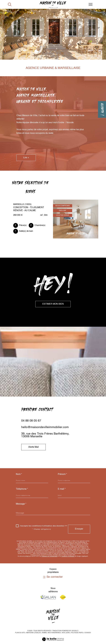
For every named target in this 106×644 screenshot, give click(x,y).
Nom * (19, 474)
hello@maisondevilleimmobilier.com (45, 427)
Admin (44, 633)
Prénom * (62, 474)
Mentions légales (33, 633)
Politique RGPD (77, 633)
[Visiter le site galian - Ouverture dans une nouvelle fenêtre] (48, 597)
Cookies (88, 633)
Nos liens (66, 633)
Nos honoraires (54, 633)
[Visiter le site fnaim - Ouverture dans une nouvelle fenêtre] (63, 597)
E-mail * (62, 489)
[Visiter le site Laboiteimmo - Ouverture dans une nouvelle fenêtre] (53, 642)
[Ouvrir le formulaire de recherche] (10, 4)
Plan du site (20, 633)
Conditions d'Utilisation (68, 556)
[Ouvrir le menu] (91, 4)
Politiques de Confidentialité (49, 556)
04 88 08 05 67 (31, 421)
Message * (21, 504)
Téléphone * (22, 489)
